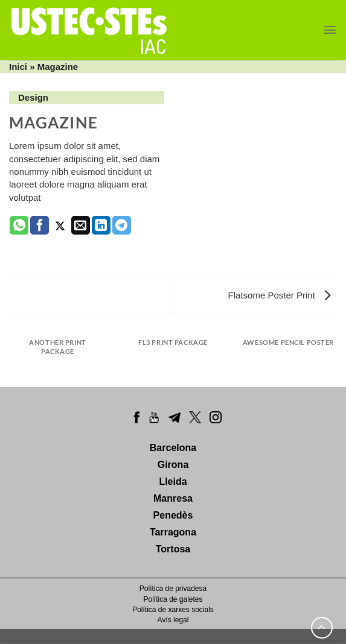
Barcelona (173, 448)
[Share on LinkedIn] (101, 226)
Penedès (173, 515)
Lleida (173, 481)
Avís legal (173, 620)
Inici (18, 67)
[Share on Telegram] (122, 226)
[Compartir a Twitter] (60, 226)
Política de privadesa (173, 589)
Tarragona (173, 532)
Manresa (173, 498)
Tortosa (173, 549)
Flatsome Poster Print (280, 295)
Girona (173, 465)
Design (33, 97)
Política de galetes (173, 599)
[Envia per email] (81, 226)
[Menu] (330, 30)
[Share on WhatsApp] (19, 226)
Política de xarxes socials (173, 610)
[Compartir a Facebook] (40, 226)
